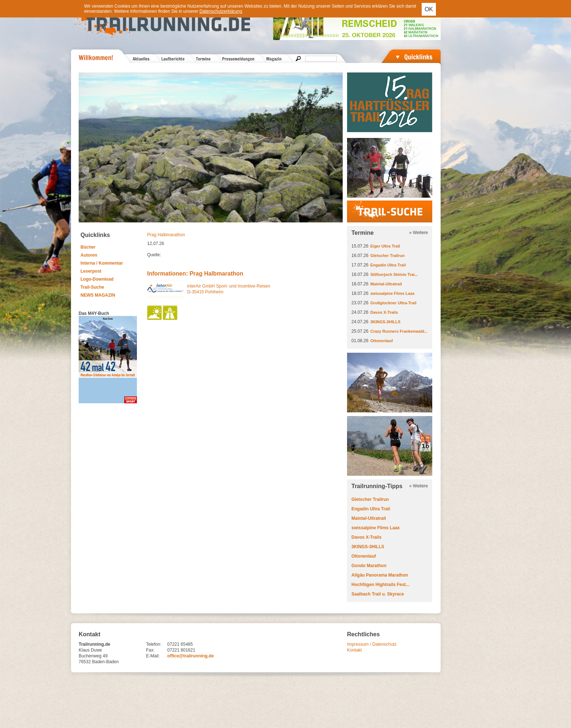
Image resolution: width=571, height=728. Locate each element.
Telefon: (154, 644)
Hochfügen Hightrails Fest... (380, 585)
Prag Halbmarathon (166, 235)
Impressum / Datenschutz (372, 644)
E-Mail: (153, 656)
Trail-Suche (92, 287)
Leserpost (91, 271)
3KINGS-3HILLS (385, 322)
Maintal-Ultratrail (386, 284)
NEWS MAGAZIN (98, 295)
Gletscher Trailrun (387, 256)
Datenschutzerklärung (221, 11)
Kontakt (355, 650)
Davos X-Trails (384, 312)
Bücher (88, 247)
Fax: (150, 650)
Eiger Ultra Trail (385, 246)
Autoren (89, 255)
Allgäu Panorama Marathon (380, 575)
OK (429, 9)
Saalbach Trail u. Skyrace (378, 594)
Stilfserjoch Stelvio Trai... (394, 274)
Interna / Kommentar (102, 263)
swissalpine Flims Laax (393, 293)
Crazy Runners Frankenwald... (399, 331)
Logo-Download (97, 279)
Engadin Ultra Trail (388, 265)
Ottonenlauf (382, 341)
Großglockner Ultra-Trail (393, 303)
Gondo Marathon (369, 566)
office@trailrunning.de (190, 656)
